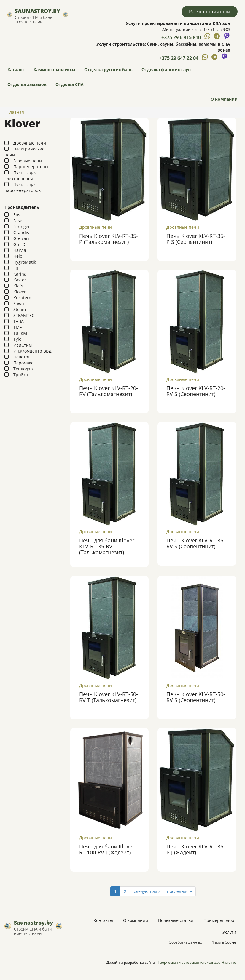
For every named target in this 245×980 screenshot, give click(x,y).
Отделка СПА (70, 84)
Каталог (16, 69)
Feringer (22, 226)
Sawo (19, 304)
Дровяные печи (30, 143)
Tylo (17, 339)
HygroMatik (25, 262)
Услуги (229, 932)
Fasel (18, 221)
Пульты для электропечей (21, 176)
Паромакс (23, 363)
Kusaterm (23, 298)
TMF (17, 327)
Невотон (22, 357)
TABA (19, 321)
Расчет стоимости (210, 12)
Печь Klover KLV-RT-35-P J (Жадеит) (196, 849)
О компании (224, 99)
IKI (16, 268)
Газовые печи (28, 161)
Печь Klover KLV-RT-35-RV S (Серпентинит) (196, 543)
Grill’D (19, 244)
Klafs (18, 286)
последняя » (179, 891)
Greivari (21, 238)
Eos (17, 215)
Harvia (20, 250)
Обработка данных (185, 942)
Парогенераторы (31, 167)
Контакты (103, 920)
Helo (18, 256)
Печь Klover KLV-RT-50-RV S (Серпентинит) (196, 697)
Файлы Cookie (224, 942)
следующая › (147, 891)
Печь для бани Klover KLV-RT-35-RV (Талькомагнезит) (107, 546)
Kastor (20, 280)
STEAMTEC (24, 315)
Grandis (21, 232)
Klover (20, 292)
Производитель (22, 207)
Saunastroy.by (38, 11)
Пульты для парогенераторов (23, 187)
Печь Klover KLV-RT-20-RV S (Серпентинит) (196, 391)
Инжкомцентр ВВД (32, 351)
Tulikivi (20, 333)
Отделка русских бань (108, 69)
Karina (20, 274)
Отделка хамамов (27, 84)
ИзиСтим (23, 345)
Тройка (21, 375)
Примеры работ (220, 920)
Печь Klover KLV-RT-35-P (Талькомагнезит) (109, 239)
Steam (20, 309)
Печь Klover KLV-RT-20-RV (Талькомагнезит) (109, 391)
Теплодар (23, 369)
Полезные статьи (176, 920)
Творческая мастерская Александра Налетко (197, 962)
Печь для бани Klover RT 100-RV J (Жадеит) (107, 849)
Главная (16, 112)
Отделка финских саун (166, 69)
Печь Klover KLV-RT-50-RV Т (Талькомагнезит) (109, 697)
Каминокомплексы (54, 69)
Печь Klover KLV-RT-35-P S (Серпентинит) (196, 239)
